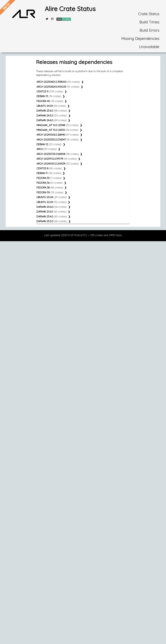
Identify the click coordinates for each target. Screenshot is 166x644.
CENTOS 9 (50, 91)
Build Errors (149, 30)
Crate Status (149, 14)
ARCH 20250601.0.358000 (58, 82)
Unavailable (149, 47)
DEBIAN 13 (49, 96)
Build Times (149, 22)
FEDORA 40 (50, 101)
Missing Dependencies (140, 38)
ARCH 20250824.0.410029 (58, 87)
